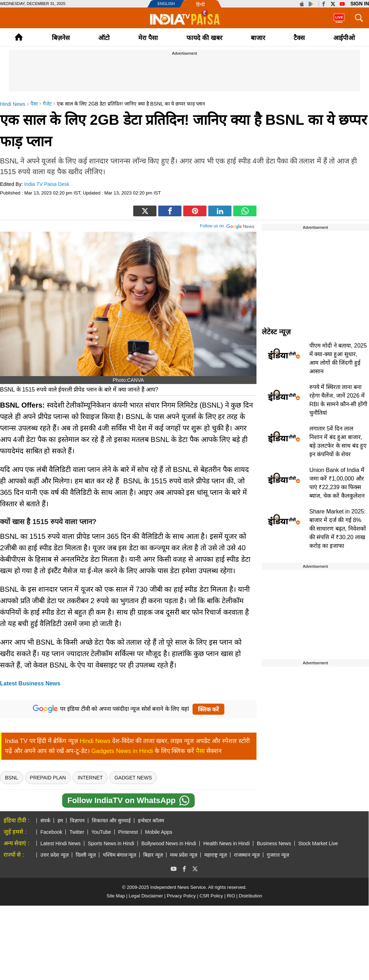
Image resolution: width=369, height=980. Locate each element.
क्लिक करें (208, 710)
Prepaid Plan (48, 778)
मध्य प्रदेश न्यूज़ (184, 855)
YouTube (101, 832)
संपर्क (45, 821)
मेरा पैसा (148, 38)
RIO (231, 896)
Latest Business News (30, 683)
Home (19, 37)
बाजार (258, 38)
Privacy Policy (181, 896)
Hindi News (95, 741)
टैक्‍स (299, 38)
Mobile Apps (159, 832)
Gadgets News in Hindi (122, 751)
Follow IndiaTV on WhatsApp (128, 801)
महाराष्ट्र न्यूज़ (216, 855)
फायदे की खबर (204, 38)
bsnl (12, 778)
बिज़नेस (61, 38)
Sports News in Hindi (111, 843)
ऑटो (104, 38)
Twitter (77, 832)
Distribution (251, 896)
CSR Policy (211, 896)
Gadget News (133, 778)
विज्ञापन (77, 821)
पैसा (200, 751)
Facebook (51, 832)
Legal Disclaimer (146, 896)
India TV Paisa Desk (47, 184)
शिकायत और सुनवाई (111, 821)
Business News (274, 843)
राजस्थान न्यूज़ (247, 855)
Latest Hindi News (61, 843)
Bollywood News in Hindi (169, 843)
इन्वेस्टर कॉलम (151, 821)
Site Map (116, 896)
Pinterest (128, 832)
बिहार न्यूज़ (153, 855)
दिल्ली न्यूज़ (86, 855)
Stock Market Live (318, 843)
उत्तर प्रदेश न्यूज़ (54, 855)
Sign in (360, 4)
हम (60, 821)
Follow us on (227, 225)
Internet (90, 778)
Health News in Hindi (226, 843)
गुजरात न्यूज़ (278, 855)
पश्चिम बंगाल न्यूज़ (120, 855)
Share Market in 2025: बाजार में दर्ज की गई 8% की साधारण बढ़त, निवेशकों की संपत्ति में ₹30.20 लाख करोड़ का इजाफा (338, 529)
